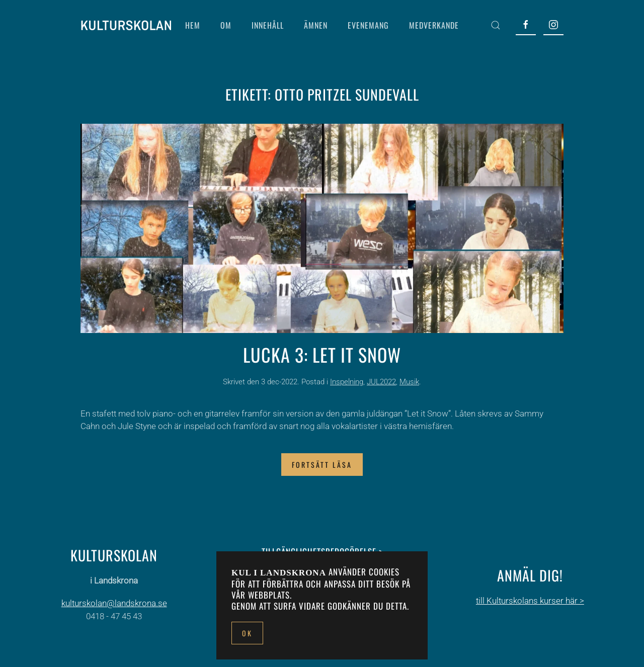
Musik (409, 382)
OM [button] (226, 25)
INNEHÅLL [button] (268, 25)
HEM (193, 25)
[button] (496, 25)
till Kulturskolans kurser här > (530, 601)
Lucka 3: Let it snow (322, 354)
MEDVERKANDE (434, 25)
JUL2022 (381, 382)
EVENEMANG (368, 25)
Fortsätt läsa (322, 465)
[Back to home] (126, 25)
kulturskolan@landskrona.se (114, 603)
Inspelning (347, 382)
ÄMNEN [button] (316, 25)
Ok (247, 633)
